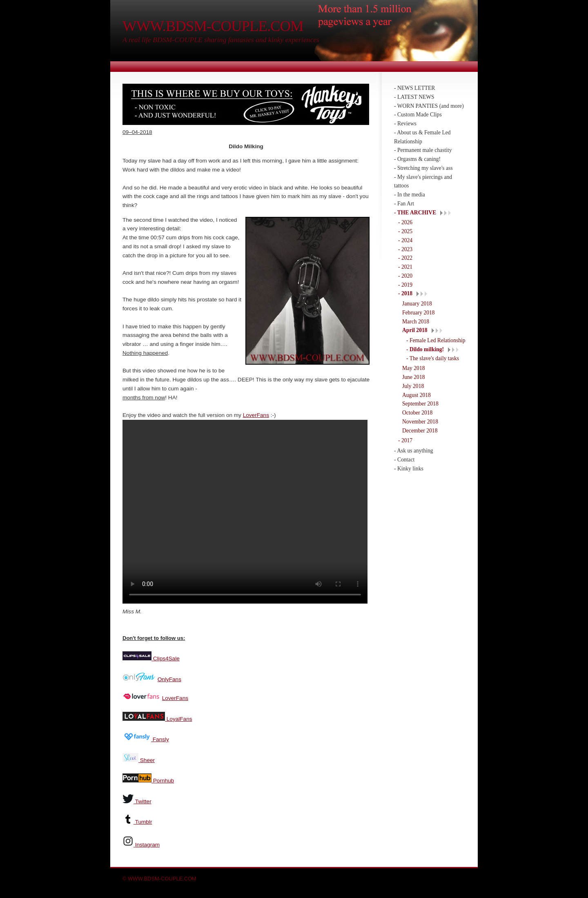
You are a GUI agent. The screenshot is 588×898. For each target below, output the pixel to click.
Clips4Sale (166, 658)
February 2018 (419, 313)
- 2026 (405, 222)
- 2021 (405, 267)
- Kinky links (409, 469)
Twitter (143, 801)
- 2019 (405, 285)
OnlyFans (169, 679)
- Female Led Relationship (436, 340)
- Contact (404, 460)
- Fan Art (404, 204)
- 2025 (405, 231)
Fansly (160, 739)
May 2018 (414, 368)
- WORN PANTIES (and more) (429, 106)
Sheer (147, 759)
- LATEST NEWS (414, 97)
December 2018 (420, 431)
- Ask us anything (414, 451)
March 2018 (416, 322)
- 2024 (405, 240)
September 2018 (420, 404)
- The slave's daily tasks (433, 358)
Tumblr (144, 821)
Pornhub (163, 780)
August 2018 (416, 395)
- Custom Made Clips (418, 115)
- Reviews (405, 124)
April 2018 (415, 330)
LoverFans (256, 415)
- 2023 (405, 249)
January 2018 (417, 304)
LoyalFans (179, 718)
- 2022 (405, 258)
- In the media (410, 195)
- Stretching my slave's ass (423, 168)
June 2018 (414, 377)
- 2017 (405, 440)
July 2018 (413, 386)
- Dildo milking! (425, 349)
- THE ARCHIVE (415, 213)
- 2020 (405, 276)
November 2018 (420, 422)
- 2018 (405, 293)
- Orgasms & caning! (417, 159)
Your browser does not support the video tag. (245, 512)
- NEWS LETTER (414, 88)
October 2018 (417, 413)
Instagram (147, 844)
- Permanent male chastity (423, 150)
